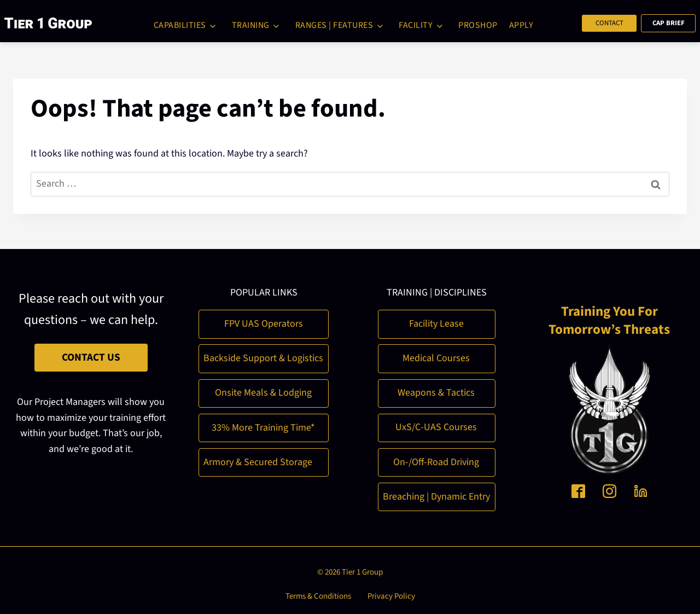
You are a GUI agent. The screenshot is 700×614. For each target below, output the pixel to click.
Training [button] (251, 25)
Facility (416, 25)
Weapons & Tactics (436, 391)
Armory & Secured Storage (258, 460)
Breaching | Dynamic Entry (436, 495)
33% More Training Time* (263, 426)
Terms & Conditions (318, 595)
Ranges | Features (334, 25)
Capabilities (180, 25)
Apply (521, 25)
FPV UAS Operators (264, 322)
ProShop (478, 25)
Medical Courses (436, 357)
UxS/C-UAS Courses (436, 426)
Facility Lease (436, 322)
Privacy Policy (391, 595)
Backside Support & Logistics (263, 357)
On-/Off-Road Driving (436, 460)
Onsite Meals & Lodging (263, 391)
